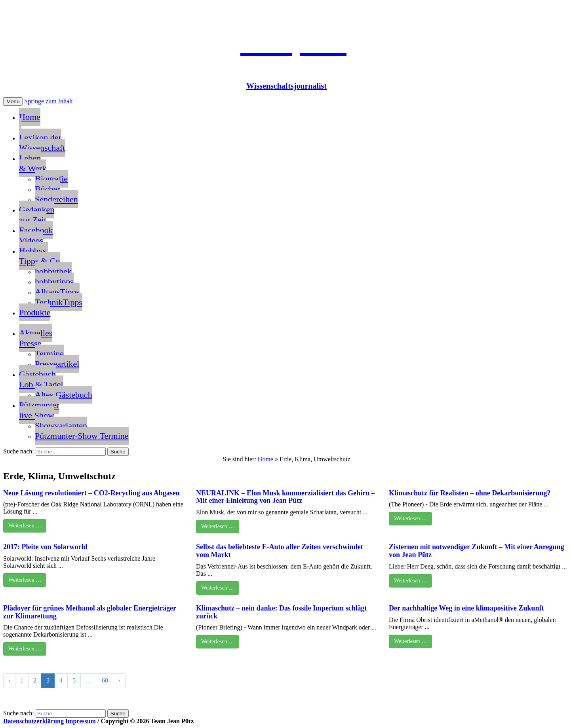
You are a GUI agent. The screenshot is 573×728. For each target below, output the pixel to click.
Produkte (35, 312)
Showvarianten (61, 426)
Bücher (48, 189)
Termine (49, 354)
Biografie (51, 179)
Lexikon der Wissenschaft (42, 143)
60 (105, 680)
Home (30, 122)
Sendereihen (56, 199)
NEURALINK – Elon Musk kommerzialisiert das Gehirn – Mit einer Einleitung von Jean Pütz (286, 497)
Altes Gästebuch (64, 395)
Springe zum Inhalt (49, 101)
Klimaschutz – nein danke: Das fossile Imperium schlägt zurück (282, 612)
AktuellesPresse (36, 338)
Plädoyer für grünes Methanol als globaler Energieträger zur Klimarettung (90, 612)
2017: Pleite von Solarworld (45, 547)
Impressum (81, 721)
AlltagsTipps (57, 292)
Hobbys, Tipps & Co (39, 256)
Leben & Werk (33, 163)
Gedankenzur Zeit (37, 215)
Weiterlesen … (25, 526)
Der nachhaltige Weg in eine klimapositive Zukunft (466, 608)
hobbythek (53, 271)
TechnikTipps (59, 302)
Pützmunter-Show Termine (82, 436)
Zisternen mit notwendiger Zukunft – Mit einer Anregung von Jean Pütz (477, 551)
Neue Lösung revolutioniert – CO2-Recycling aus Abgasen (91, 493)
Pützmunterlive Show (39, 410)
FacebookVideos (36, 235)
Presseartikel (57, 364)
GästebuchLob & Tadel (41, 379)
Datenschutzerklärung (33, 721)
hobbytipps (54, 282)
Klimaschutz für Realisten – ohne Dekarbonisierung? (470, 493)
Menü (13, 101)
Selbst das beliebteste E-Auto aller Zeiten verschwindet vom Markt (280, 551)
